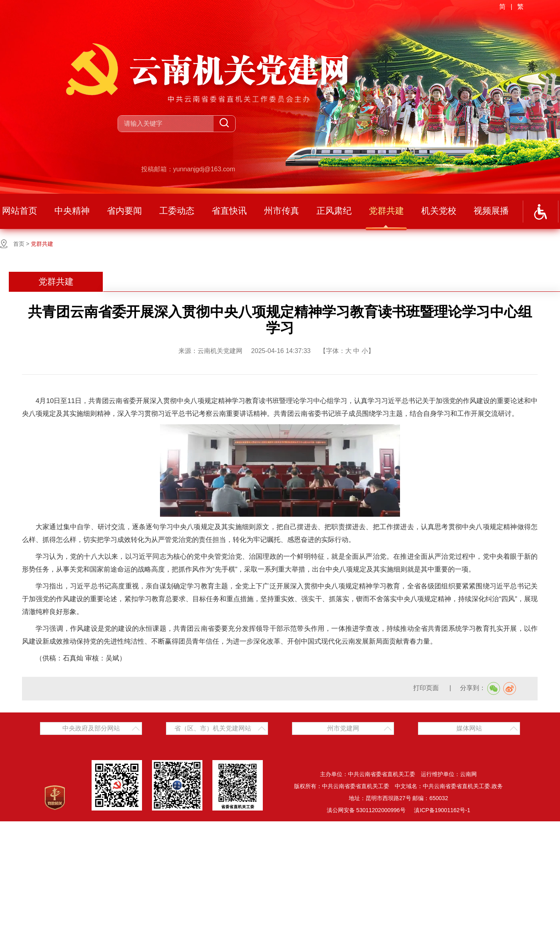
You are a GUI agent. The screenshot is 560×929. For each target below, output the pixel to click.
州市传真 (282, 211)
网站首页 (20, 211)
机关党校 (439, 211)
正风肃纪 (334, 211)
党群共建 (386, 211)
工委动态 (177, 211)
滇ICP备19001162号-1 (442, 810)
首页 (19, 244)
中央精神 (72, 211)
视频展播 (491, 211)
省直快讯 (229, 211)
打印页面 (427, 688)
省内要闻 (124, 211)
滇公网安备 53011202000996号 (366, 810)
